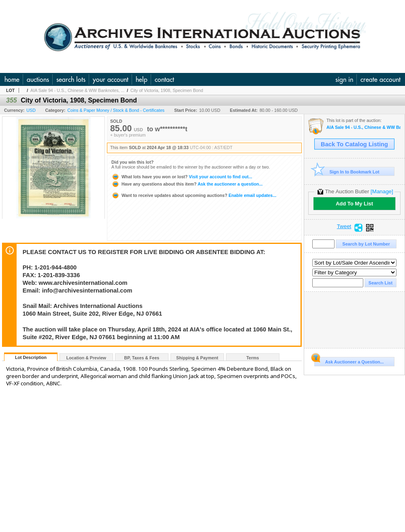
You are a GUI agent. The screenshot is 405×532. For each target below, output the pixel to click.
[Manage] (382, 191)
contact (164, 79)
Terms (253, 358)
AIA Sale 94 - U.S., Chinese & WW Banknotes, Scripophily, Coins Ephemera (363, 127)
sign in (344, 79)
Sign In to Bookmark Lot (347, 172)
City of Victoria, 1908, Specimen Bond (167, 90)
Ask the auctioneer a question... (187, 184)
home (12, 79)
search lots (71, 79)
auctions (38, 79)
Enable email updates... (194, 195)
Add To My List (354, 204)
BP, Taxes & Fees (142, 358)
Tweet (344, 226)
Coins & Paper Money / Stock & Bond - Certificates (116, 110)
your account (111, 79)
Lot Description (31, 357)
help (142, 79)
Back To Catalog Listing (354, 144)
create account (380, 79)
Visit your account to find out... (182, 177)
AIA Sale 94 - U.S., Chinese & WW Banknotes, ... (77, 90)
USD (31, 110)
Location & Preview (86, 358)
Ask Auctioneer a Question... (349, 361)
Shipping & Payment (197, 358)
